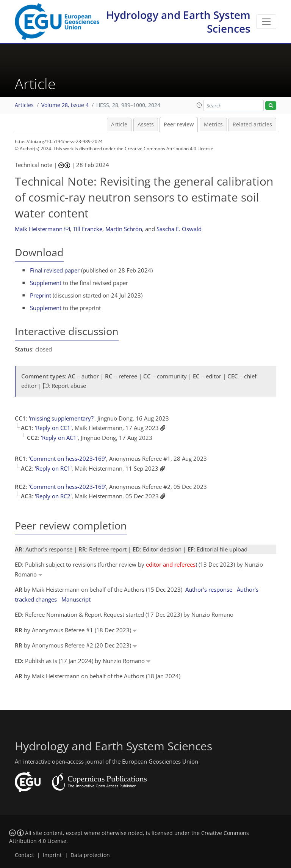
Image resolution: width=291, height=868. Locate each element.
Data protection (90, 855)
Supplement (46, 283)
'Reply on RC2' (53, 496)
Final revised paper (55, 270)
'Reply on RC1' (53, 468)
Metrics (213, 124)
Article (119, 124)
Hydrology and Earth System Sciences (178, 22)
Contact (24, 855)
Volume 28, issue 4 (65, 105)
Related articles (252, 124)
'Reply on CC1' (53, 428)
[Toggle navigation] (266, 22)
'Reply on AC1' (59, 438)
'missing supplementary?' (62, 418)
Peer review (179, 124)
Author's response (209, 589)
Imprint (52, 855)
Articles (24, 105)
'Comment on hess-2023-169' (67, 458)
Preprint (41, 295)
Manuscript (76, 599)
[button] (199, 105)
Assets (146, 124)
